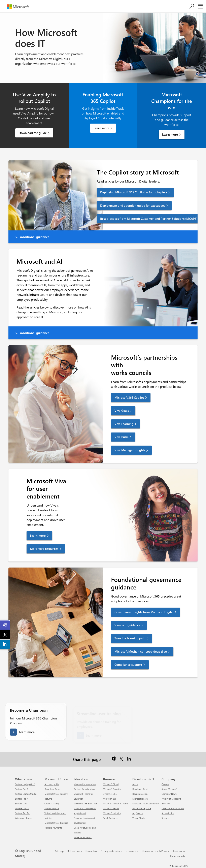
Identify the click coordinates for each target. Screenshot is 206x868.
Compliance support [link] (128, 665)
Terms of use (132, 851)
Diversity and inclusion (173, 808)
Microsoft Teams (111, 808)
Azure (135, 784)
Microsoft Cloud (111, 784)
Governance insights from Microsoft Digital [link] (144, 612)
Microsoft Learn (140, 799)
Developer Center (141, 789)
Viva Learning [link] (124, 424)
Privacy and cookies (111, 851)
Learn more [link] (38, 536)
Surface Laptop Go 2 (25, 784)
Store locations (52, 808)
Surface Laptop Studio (26, 794)
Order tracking (51, 803)
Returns (48, 799)
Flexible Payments (53, 828)
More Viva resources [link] (44, 549)
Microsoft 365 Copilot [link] (129, 397)
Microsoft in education (85, 784)
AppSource (138, 813)
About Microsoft (169, 789)
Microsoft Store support (56, 794)
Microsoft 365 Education (85, 803)
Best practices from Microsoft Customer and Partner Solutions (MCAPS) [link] (149, 219)
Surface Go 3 (21, 803)
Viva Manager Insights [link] (130, 450)
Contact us (91, 851)
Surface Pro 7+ (22, 813)
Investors (166, 803)
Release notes (75, 851)
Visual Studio (139, 818)
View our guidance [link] (127, 625)
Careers (165, 784)
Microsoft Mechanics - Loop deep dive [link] (141, 651)
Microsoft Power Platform (115, 803)
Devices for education (84, 789)
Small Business (110, 818)
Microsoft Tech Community (145, 803)
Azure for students (83, 837)
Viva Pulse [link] (122, 437)
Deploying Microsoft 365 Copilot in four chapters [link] (134, 192)
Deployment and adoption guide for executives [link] (133, 205)
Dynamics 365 (110, 794)
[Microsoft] (18, 7)
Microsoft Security (112, 789)
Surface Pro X (22, 799)
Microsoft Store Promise (56, 823)
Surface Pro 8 (22, 789)
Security (165, 818)
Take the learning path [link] (130, 638)
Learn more (101, 128)
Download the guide (33, 133)
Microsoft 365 (110, 799)
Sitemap (59, 851)
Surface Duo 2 (22, 808)
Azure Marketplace (142, 808)
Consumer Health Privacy (156, 851)
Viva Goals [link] (122, 411)
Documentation (140, 794)
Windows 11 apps (24, 818)
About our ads (177, 856)
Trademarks (179, 851)
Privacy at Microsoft (171, 799)
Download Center (53, 789)
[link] (5, 625)
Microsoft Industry (112, 813)
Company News (169, 794)
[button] (103, 237)
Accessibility (168, 813)
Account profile (52, 784)
